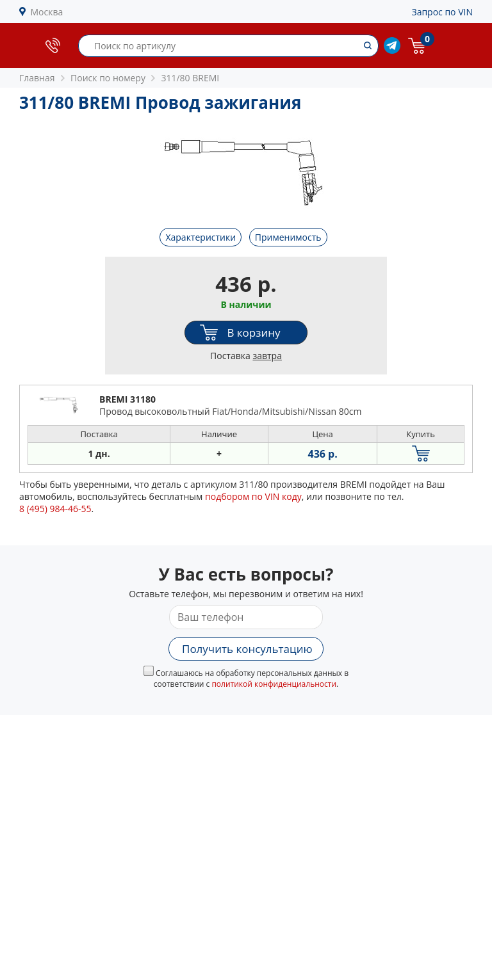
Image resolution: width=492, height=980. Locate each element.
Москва (47, 12)
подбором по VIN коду (253, 496)
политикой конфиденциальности (274, 684)
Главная (37, 78)
